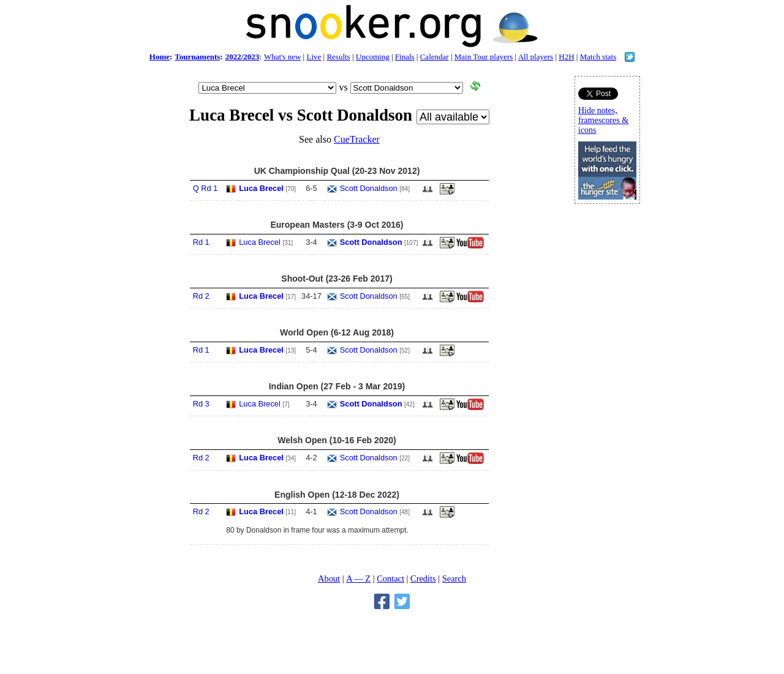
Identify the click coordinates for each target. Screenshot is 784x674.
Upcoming (373, 57)
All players (536, 57)
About (329, 579)
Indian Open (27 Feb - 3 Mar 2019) (337, 386)
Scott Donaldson (369, 188)
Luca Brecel (261, 188)
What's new (282, 57)
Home (160, 57)
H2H (566, 57)
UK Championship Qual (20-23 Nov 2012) (337, 171)
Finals (405, 57)
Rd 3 (201, 404)
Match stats (598, 57)
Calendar (435, 57)
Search (454, 579)
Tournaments (197, 57)
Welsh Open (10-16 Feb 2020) (337, 440)
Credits (423, 579)
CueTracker (357, 139)
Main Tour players (484, 57)
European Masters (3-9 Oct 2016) (337, 225)
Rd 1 (201, 242)
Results (338, 57)
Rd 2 (201, 296)
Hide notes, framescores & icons (603, 120)
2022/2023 (243, 57)
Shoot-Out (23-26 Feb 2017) (337, 279)
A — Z (358, 579)
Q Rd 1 (205, 188)
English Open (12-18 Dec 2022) (337, 495)
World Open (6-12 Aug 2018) (337, 332)
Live (314, 57)
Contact (390, 579)
